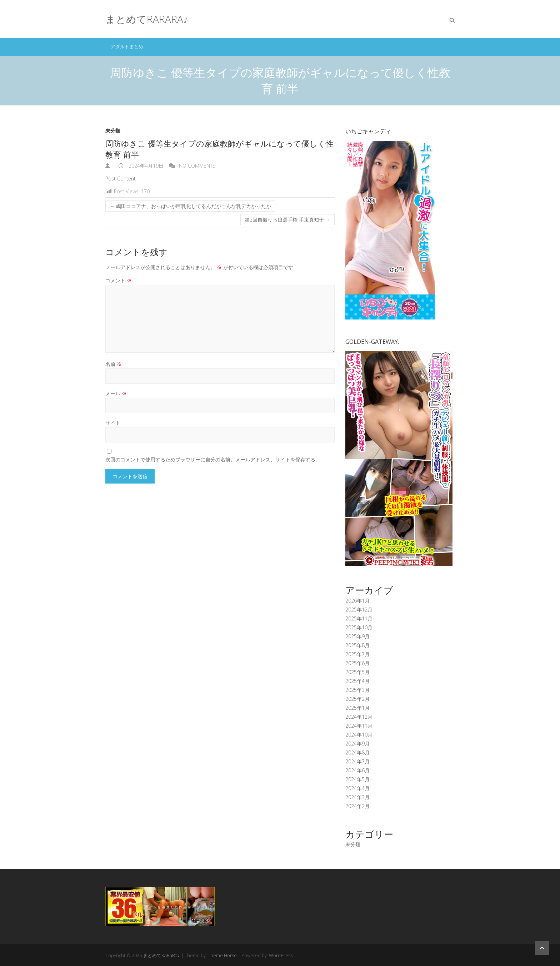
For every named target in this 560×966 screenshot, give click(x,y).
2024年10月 (359, 735)
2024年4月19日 (145, 166)
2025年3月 (357, 690)
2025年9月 (357, 636)
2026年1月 (357, 601)
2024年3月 (357, 797)
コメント (119, 280)
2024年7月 (357, 761)
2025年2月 (357, 699)
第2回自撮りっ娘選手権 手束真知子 (287, 220)
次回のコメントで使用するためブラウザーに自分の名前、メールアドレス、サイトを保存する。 (213, 459)
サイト (113, 423)
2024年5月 (357, 779)
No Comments (197, 166)
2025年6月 (357, 663)
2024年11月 (359, 726)
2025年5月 (357, 672)
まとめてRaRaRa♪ (147, 19)
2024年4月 (357, 788)
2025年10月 (359, 627)
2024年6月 (357, 770)
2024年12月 (359, 717)
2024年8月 (357, 752)
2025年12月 (359, 610)
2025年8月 (357, 645)
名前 (114, 364)
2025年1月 (357, 708)
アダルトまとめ (127, 46)
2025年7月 (357, 654)
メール (116, 393)
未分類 (113, 131)
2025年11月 (359, 618)
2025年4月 (357, 681)
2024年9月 (357, 744)
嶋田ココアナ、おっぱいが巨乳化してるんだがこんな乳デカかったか (190, 206)
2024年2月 (357, 806)
